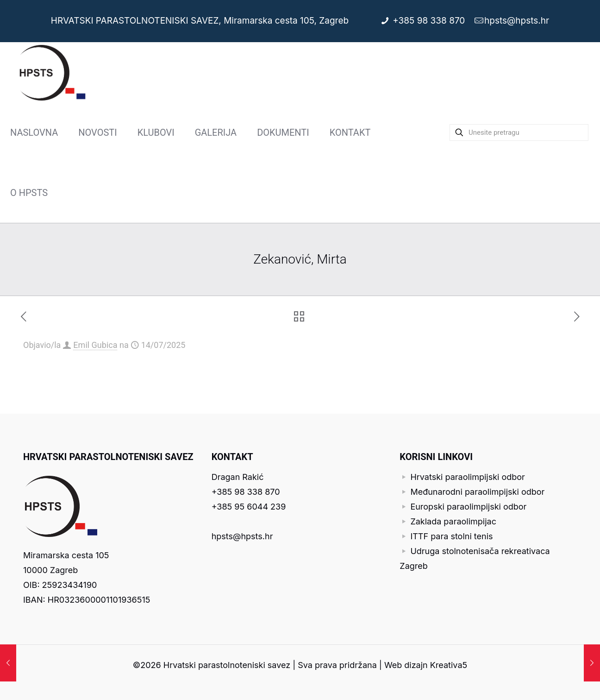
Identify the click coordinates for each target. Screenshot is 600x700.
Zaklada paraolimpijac (453, 521)
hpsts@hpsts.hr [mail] (517, 21)
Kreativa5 (449, 665)
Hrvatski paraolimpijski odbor (468, 477)
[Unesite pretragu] (519, 132)
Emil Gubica (95, 345)
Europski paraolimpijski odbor (468, 507)
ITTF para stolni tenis (451, 536)
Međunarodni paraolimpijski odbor (477, 492)
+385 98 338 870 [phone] (430, 21)
